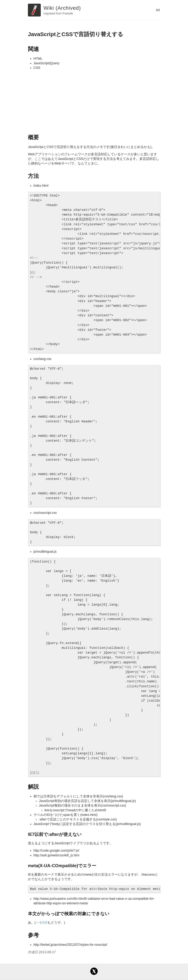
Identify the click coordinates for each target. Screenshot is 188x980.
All (158, 10)
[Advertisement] (94, 101)
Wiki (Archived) (62, 8)
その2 (43, 922)
